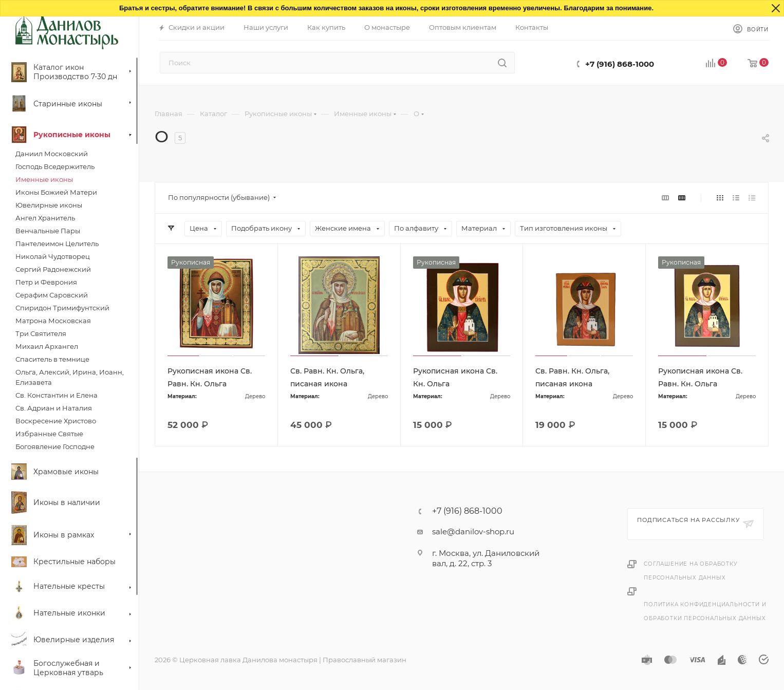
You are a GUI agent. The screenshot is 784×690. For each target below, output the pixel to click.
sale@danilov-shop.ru (473, 532)
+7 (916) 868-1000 (620, 64)
